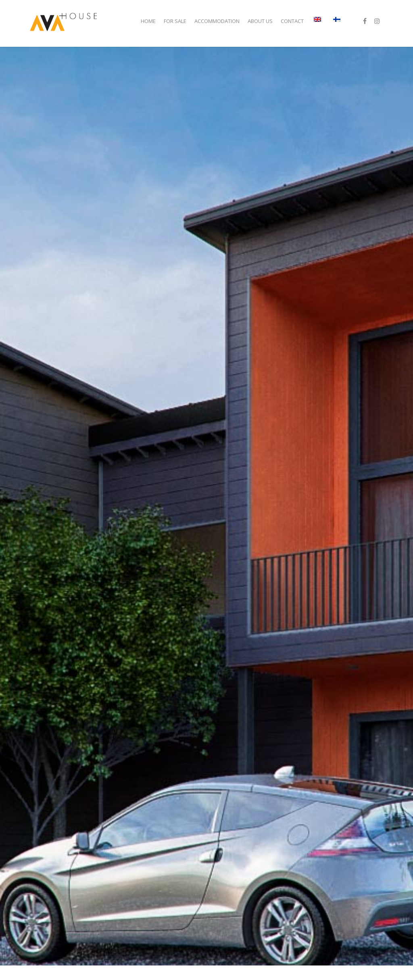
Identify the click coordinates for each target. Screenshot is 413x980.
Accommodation (217, 21)
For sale (175, 21)
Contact (292, 21)
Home (148, 21)
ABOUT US (260, 21)
